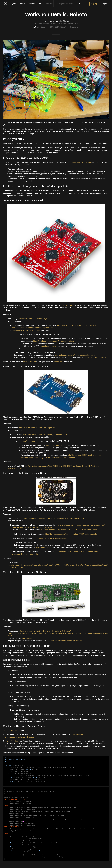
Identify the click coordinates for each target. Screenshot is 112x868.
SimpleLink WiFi (29, 362)
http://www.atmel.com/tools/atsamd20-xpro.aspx (38, 428)
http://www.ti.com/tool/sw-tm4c (96, 358)
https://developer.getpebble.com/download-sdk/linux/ (54, 341)
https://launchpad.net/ (48, 346)
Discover (22, 4)
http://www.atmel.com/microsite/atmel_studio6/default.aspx (45, 434)
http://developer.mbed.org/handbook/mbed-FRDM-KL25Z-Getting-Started (69, 530)
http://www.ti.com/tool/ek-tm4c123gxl (33, 319)
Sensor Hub (58, 362)
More (49, 4)
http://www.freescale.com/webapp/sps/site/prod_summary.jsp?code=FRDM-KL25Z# (51, 518)
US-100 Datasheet (10, 730)
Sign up (94, 4)
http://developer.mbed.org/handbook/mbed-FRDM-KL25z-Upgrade (71, 534)
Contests (32, 4)
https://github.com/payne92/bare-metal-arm (50, 538)
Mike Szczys (40, 27)
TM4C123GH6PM (67, 305)
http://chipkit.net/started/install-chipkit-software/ (65, 641)
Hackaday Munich (62, 21)
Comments (74, 27)
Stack (40, 4)
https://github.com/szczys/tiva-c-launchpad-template (75, 355)
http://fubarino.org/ (29, 638)
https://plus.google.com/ (31, 441)
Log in (104, 4)
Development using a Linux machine (26, 330)
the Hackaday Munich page (81, 162)
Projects (13, 4)
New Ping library (13, 741)
